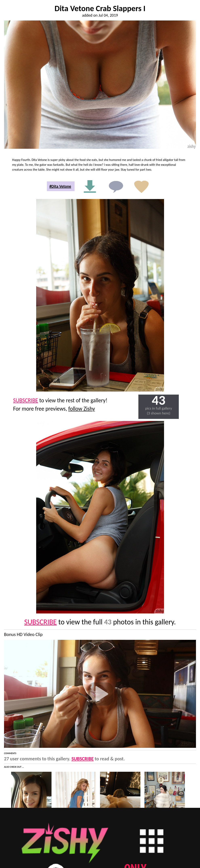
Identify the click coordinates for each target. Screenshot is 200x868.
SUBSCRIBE (26, 400)
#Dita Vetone (60, 186)
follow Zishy (82, 409)
